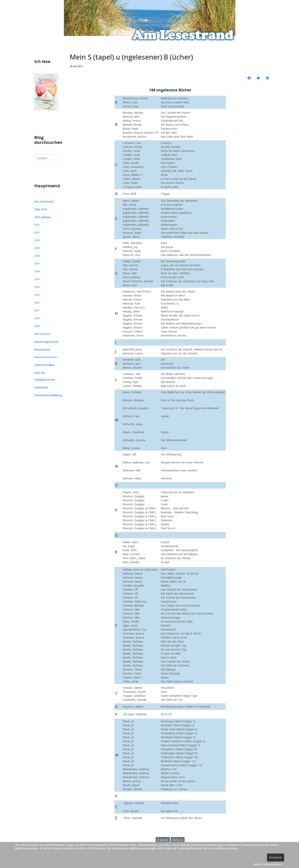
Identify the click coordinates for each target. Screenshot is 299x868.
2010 (37, 318)
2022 (37, 225)
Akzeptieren (276, 857)
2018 (37, 256)
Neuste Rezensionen (46, 357)
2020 (37, 240)
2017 (37, 264)
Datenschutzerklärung (48, 395)
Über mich (41, 209)
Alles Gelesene (42, 334)
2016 (37, 271)
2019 (37, 248)
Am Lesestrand (44, 201)
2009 (37, 326)
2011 (37, 310)
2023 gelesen (43, 217)
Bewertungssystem (47, 342)
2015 (37, 279)
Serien (38, 365)
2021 (37, 232)
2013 (37, 295)
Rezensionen (42, 350)
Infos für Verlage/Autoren (45, 376)
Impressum (41, 387)
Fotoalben (48, 365)
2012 (37, 303)
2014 (37, 287)
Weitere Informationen (268, 864)
